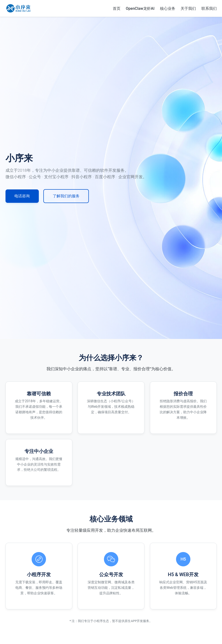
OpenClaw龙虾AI (140, 8)
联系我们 (209, 8)
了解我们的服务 (68, 196)
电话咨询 (23, 196)
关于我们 (188, 8)
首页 (117, 8)
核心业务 (168, 8)
